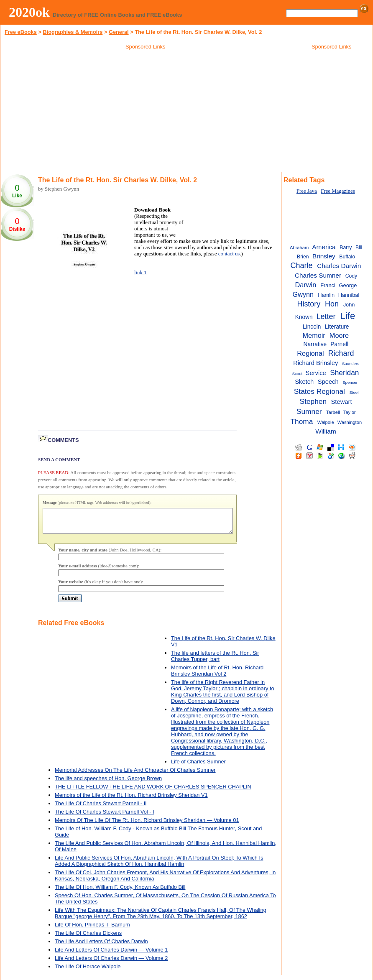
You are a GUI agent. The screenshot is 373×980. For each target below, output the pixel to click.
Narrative (315, 344)
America (324, 247)
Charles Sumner (318, 275)
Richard (341, 353)
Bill (359, 248)
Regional (310, 353)
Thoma (301, 421)
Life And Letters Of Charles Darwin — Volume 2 (111, 963)
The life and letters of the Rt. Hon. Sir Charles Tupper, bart (215, 661)
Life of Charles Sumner (198, 767)
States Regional (319, 391)
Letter (326, 316)
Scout (298, 374)
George (348, 285)
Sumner (309, 411)
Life (347, 316)
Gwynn (303, 294)
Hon (332, 304)
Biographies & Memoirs (73, 32)
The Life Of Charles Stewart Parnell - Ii (101, 808)
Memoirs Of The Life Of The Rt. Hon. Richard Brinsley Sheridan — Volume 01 (147, 825)
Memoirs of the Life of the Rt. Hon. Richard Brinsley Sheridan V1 (131, 800)
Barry (346, 248)
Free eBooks (21, 32)
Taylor (350, 412)
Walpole (326, 422)
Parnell (339, 344)
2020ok (29, 12)
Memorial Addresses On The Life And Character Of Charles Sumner (135, 775)
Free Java (307, 191)
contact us (229, 254)
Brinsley (324, 256)
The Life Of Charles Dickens (88, 938)
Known (304, 317)
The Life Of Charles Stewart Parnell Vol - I (105, 817)
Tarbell (333, 412)
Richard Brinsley (316, 363)
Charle (302, 265)
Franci (328, 285)
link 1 (141, 273)
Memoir (314, 335)
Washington (350, 422)
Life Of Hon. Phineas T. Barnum (92, 930)
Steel (354, 392)
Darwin (306, 285)
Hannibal (349, 295)
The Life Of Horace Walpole (88, 971)
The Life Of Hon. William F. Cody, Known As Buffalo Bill (120, 892)
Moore (339, 335)
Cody (351, 276)
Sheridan (344, 373)
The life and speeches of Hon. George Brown (108, 783)
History (309, 304)
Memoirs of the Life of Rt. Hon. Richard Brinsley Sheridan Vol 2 (217, 676)
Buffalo (347, 257)
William (326, 431)
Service (316, 373)
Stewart (342, 402)
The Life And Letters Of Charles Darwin (101, 946)
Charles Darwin (339, 266)
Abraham (299, 248)
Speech (328, 382)
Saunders (351, 364)
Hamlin (326, 295)
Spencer (350, 382)
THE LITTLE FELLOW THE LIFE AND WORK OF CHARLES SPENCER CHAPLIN (153, 792)
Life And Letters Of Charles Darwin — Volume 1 (111, 955)
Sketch (304, 382)
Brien (303, 257)
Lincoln (312, 327)
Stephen (313, 401)
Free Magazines (338, 191)
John (349, 305)
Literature (337, 327)
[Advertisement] (146, 112)
